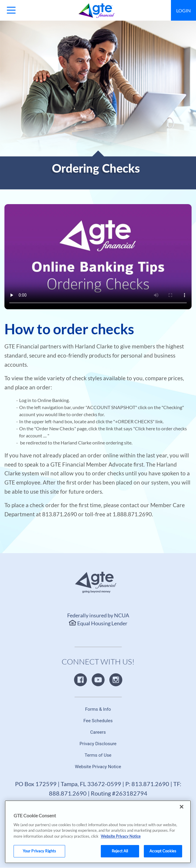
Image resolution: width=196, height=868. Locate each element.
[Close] (182, 834)
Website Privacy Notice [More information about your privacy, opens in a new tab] (121, 863)
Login (183, 10)
